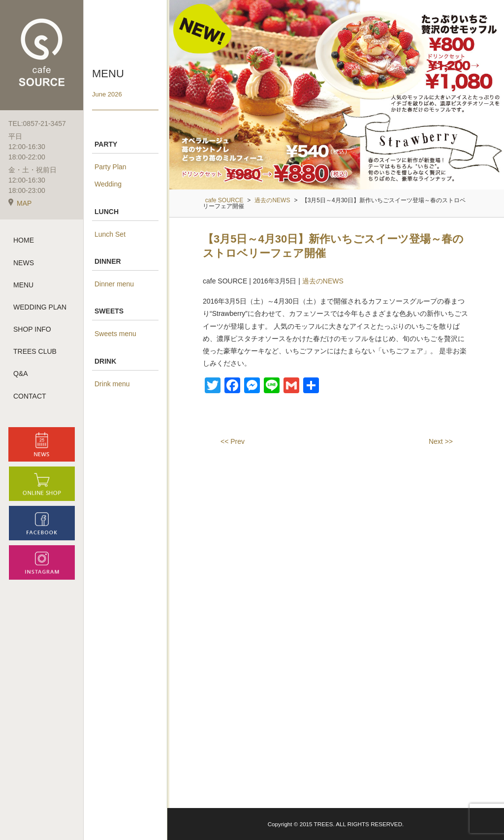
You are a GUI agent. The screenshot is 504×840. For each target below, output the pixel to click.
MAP (20, 206)
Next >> (441, 441)
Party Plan (110, 167)
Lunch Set (110, 234)
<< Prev (233, 441)
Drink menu (112, 384)
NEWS (24, 265)
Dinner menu (114, 284)
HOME (24, 243)
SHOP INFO (32, 332)
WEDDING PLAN (40, 310)
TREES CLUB (35, 354)
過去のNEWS (323, 281)
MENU (23, 287)
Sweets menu (115, 334)
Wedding (108, 184)
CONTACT (30, 398)
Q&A (21, 376)
